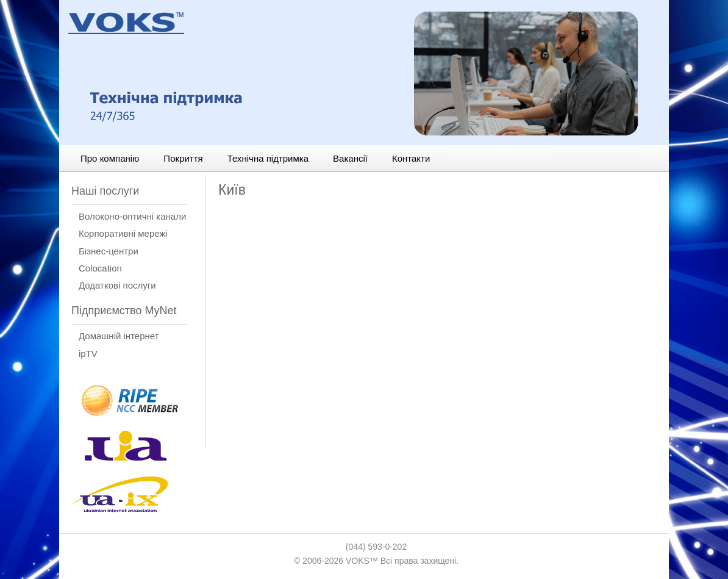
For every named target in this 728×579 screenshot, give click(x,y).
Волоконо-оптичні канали (132, 216)
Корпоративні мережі (123, 233)
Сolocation (100, 268)
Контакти (411, 158)
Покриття (183, 158)
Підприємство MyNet (124, 311)
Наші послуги (105, 191)
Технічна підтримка (268, 158)
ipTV (88, 354)
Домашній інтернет (119, 336)
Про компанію (110, 158)
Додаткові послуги (117, 285)
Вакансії (350, 158)
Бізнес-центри (109, 251)
